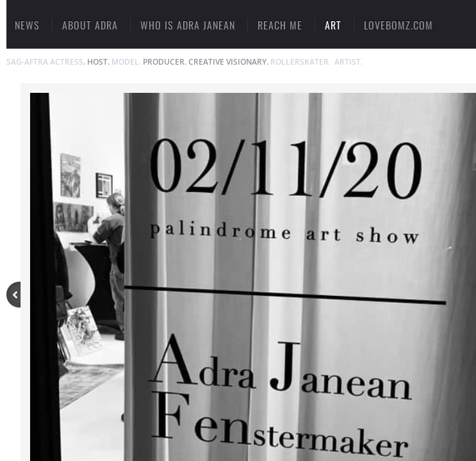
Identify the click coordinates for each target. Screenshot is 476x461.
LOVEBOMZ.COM (398, 25)
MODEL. (126, 62)
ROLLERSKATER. (300, 62)
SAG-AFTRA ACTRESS (45, 62)
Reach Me (280, 25)
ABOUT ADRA (90, 25)
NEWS (27, 25)
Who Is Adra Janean (188, 25)
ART (333, 25)
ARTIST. (349, 62)
